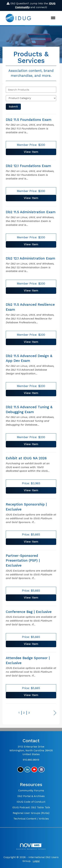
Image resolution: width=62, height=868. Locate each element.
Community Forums (31, 790)
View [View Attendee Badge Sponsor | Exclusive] (31, 695)
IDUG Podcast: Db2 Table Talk (31, 807)
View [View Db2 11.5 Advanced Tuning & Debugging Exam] (31, 444)
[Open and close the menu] (46, 18)
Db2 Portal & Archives (31, 796)
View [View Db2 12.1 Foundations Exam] (31, 198)
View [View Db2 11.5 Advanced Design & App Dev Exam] (31, 393)
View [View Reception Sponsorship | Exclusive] (31, 542)
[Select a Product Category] (31, 98)
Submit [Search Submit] (13, 107)
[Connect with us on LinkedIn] (27, 770)
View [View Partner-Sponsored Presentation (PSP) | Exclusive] (31, 598)
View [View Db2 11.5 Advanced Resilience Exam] (31, 342)
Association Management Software (31, 846)
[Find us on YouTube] (34, 770)
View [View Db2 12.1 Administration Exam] (31, 290)
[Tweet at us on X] (20, 770)
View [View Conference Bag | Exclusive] (31, 644)
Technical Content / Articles (31, 819)
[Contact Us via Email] (41, 770)
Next (55, 713)
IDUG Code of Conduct (31, 802)
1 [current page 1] (19, 713)
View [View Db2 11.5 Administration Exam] (31, 244)
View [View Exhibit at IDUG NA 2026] (31, 490)
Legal (36, 861)
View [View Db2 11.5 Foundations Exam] (31, 152)
